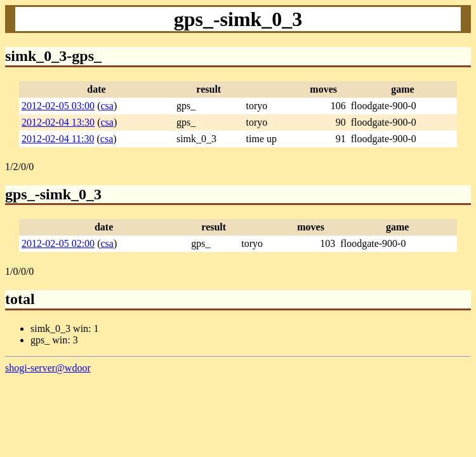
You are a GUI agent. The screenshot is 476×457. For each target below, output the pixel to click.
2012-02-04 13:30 (58, 122)
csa (107, 106)
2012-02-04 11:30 (58, 139)
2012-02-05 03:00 (58, 106)
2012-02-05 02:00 (58, 243)
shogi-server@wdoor (48, 368)
